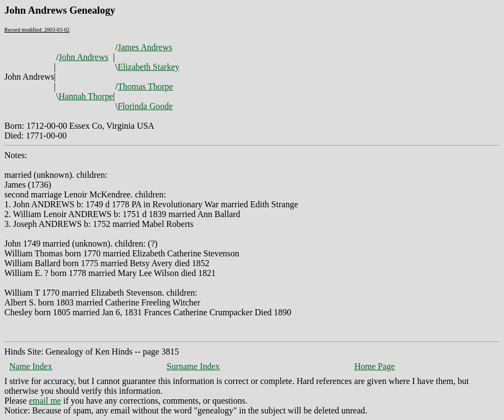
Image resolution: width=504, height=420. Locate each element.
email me (45, 401)
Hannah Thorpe (86, 96)
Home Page (375, 366)
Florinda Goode (145, 106)
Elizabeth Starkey (149, 67)
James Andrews (145, 47)
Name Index (31, 366)
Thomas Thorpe (145, 86)
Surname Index (193, 366)
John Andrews (84, 57)
